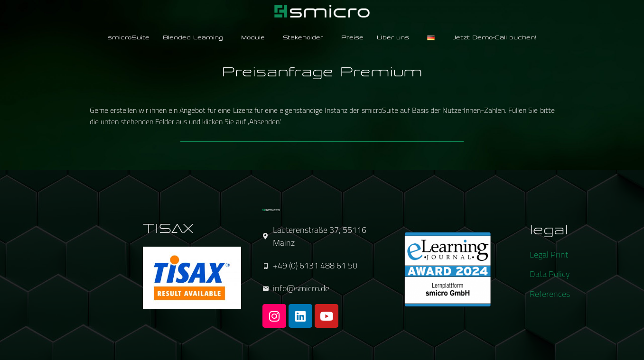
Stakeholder (303, 38)
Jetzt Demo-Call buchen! (495, 38)
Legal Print (549, 254)
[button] (195, 38)
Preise (352, 38)
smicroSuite (129, 38)
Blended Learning (193, 38)
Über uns (393, 38)
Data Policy (550, 274)
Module (253, 38)
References (550, 294)
